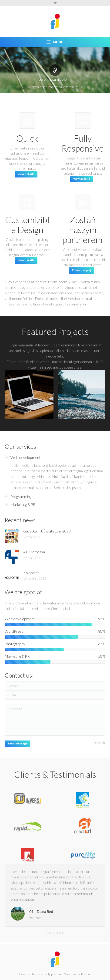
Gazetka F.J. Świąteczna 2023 (47, 531)
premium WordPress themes (71, 974)
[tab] (55, 457)
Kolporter (31, 573)
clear (97, 743)
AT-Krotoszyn (34, 552)
